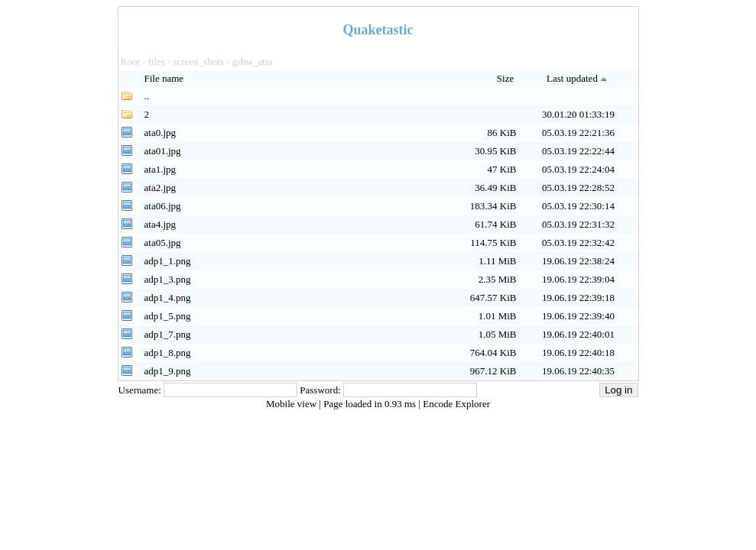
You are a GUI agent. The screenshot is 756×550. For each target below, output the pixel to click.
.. (147, 96)
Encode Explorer (456, 404)
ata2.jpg (161, 188)
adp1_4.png (168, 298)
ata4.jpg (161, 224)
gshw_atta (253, 61)
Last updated (578, 78)
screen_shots (198, 61)
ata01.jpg (163, 151)
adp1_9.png (168, 371)
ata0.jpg (161, 133)
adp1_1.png (168, 261)
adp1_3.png (168, 279)
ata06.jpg (163, 206)
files (156, 61)
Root (130, 61)
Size (507, 78)
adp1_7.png (168, 334)
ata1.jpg (161, 169)
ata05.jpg (163, 243)
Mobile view (292, 404)
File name (165, 78)
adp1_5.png (168, 316)
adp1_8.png (168, 353)
